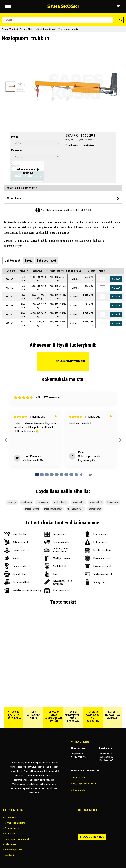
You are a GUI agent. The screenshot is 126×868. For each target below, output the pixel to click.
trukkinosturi (78, 502)
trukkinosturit (96, 502)
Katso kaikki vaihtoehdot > (22, 188)
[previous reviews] (6, 440)
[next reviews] (120, 440)
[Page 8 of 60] (76, 475)
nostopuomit (95, 509)
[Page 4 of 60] (57, 475)
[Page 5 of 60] (62, 475)
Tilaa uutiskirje (92, 837)
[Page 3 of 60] (52, 475)
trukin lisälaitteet (75, 509)
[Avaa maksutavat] (63, 199)
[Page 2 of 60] (47, 475)
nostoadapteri (60, 502)
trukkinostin (113, 502)
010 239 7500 (84, 210)
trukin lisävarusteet (53, 509)
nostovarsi (27, 502)
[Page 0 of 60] (37, 475)
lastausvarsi (43, 502)
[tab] (12, 260)
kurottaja (12, 502)
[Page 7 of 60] (71, 475)
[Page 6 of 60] (66, 475)
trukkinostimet (32, 509)
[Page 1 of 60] (42, 475)
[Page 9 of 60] (81, 475)
